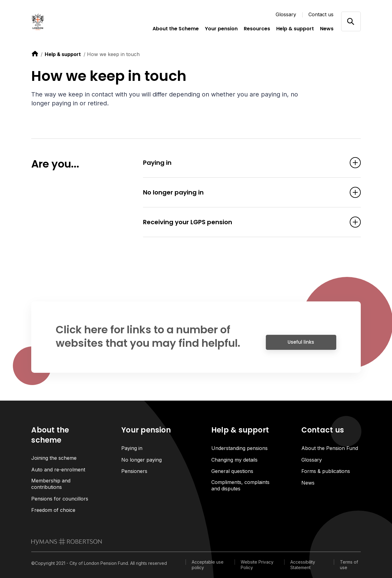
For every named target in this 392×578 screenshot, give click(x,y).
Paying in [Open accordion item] (243, 163)
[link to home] (35, 54)
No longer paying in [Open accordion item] (243, 192)
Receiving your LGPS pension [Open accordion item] (243, 222)
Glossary (286, 14)
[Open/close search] (351, 21)
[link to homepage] (67, 542)
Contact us (321, 14)
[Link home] (62, 21)
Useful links (301, 345)
